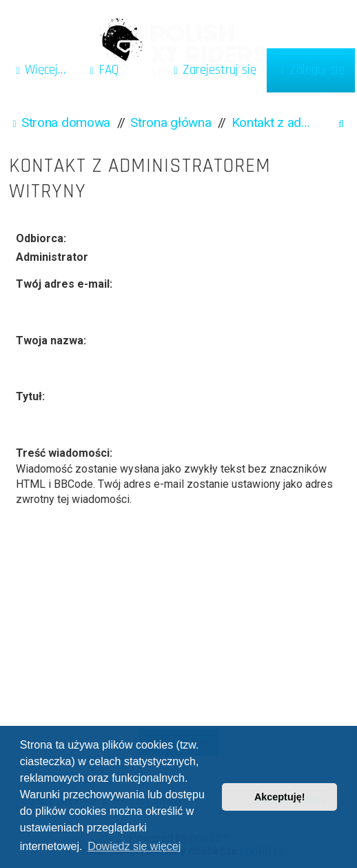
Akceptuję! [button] (280, 797)
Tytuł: (30, 396)
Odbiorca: (41, 238)
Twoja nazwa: (51, 341)
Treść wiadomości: (64, 453)
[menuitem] (102, 70)
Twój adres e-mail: (64, 284)
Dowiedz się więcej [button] (134, 846)
